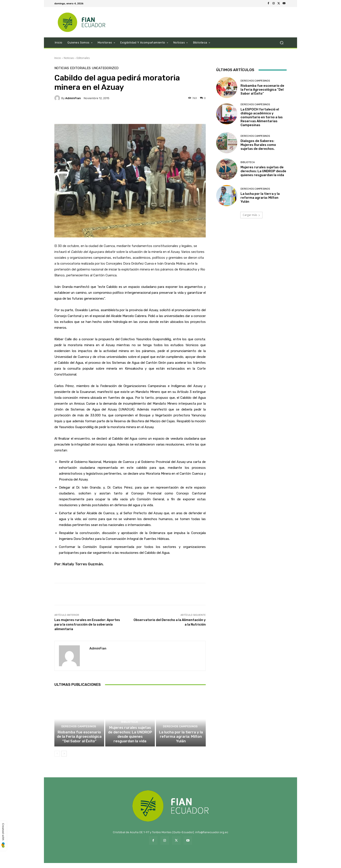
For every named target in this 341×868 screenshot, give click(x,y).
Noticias (69, 58)
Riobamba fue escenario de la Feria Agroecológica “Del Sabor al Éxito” (79, 742)
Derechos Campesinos (79, 733)
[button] (282, 43)
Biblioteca (130, 729)
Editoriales (83, 58)
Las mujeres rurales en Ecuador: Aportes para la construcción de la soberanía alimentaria (87, 624)
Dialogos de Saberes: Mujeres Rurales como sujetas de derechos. (258, 145)
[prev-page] (57, 759)
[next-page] (64, 759)
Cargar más (251, 215)
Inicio (58, 58)
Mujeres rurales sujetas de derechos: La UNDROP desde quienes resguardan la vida (130, 740)
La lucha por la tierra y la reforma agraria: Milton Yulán (181, 742)
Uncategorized (105, 68)
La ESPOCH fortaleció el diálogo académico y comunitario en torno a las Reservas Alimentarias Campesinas (262, 117)
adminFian (73, 98)
